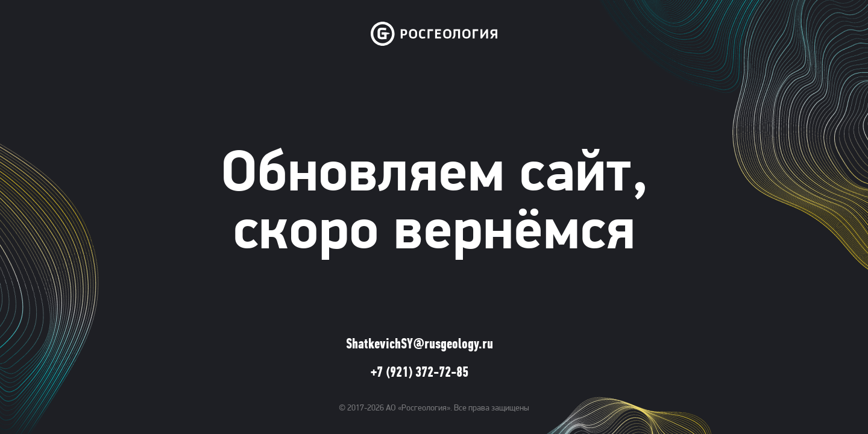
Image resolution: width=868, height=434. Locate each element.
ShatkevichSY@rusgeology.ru (420, 345)
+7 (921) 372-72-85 (420, 373)
